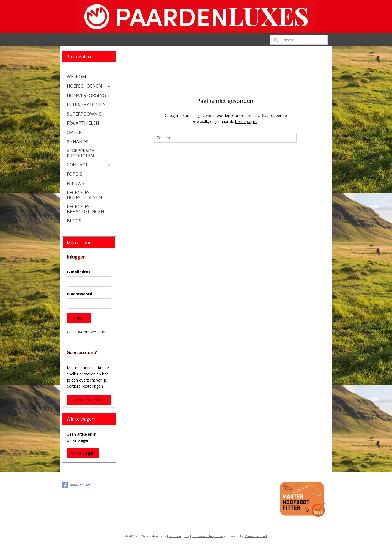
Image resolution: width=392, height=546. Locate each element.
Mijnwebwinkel (256, 536)
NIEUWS (76, 183)
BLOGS (74, 221)
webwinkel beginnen (208, 536)
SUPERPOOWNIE (84, 114)
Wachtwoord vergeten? (87, 332)
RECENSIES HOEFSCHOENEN (84, 195)
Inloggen (79, 318)
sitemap (175, 536)
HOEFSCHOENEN (89, 86)
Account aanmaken (88, 400)
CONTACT (89, 165)
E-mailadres (79, 272)
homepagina (246, 121)
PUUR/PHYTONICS (86, 105)
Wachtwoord (80, 294)
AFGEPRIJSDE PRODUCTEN (80, 153)
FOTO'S (75, 174)
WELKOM (76, 77)
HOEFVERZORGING (86, 95)
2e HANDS (78, 142)
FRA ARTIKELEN (83, 123)
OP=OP (74, 132)
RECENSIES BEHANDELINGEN (86, 209)
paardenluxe (76, 485)
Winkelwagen (83, 453)
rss (187, 536)
